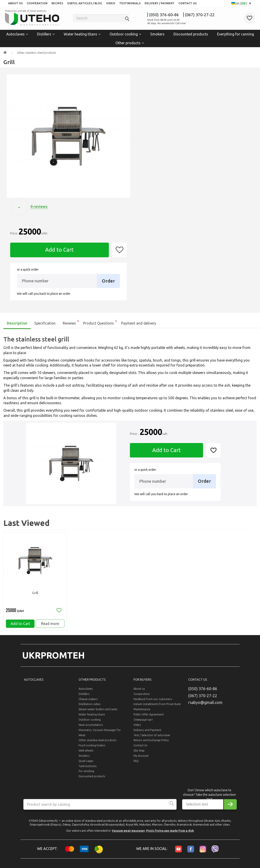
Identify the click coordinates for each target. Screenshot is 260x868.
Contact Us (140, 749)
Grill (35, 592)
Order (108, 280)
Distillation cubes (89, 707)
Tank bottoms (88, 769)
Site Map (139, 754)
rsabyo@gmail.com (205, 706)
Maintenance (142, 713)
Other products (128, 42)
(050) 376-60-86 (164, 15)
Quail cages (86, 764)
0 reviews (39, 206)
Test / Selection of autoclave (152, 738)
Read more (50, 625)
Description (17, 323)
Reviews (71, 322)
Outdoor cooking (124, 34)
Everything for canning (235, 34)
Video (137, 728)
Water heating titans (80, 34)
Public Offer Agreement (149, 718)
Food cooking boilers (92, 749)
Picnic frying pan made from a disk (170, 834)
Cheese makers (88, 702)
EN (244, 3)
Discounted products (191, 34)
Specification (45, 323)
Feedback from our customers (153, 702)
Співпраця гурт (143, 723)
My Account (141, 759)
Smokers (157, 34)
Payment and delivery (139, 323)
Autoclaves (15, 34)
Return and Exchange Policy (151, 744)
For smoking (86, 774)
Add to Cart (59, 249)
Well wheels (86, 754)
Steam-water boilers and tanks (98, 713)
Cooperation (142, 697)
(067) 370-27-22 (200, 15)
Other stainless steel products (37, 52)
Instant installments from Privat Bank (157, 707)
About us (139, 692)
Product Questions (100, 322)
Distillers (44, 34)
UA (237, 3)
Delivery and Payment (147, 733)
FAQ (136, 764)
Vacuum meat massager (128, 834)
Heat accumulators (91, 728)
